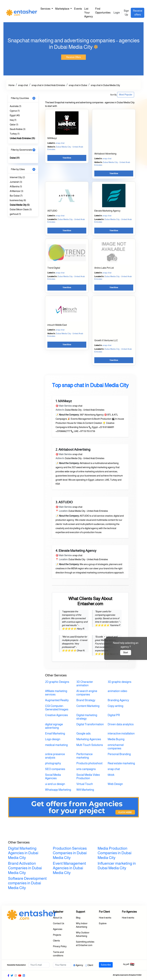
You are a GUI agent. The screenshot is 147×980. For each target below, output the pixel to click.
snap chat (23, 85)
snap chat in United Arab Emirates (48, 85)
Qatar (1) (14, 125)
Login (117, 13)
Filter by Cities (18, 169)
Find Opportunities (103, 11)
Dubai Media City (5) (20, 205)
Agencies (58, 929)
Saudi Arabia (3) (18, 129)
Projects (57, 935)
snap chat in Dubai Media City (105, 85)
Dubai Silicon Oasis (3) (21, 209)
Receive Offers (73, 57)
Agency (79, 965)
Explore (103, 923)
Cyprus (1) (15, 111)
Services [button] (46, 9)
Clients (56, 941)
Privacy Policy (60, 946)
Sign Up (126, 13)
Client (90, 965)
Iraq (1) (13, 120)
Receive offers (138, 13)
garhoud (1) (15, 214)
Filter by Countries (20, 98)
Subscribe (106, 965)
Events (78, 9)
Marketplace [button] (63, 9)
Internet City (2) (17, 177)
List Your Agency (89, 13)
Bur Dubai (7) (16, 196)
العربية (129, 964)
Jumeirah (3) (16, 182)
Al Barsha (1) (16, 187)
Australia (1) (16, 106)
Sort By (113, 95)
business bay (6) (18, 200)
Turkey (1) (15, 134)
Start (126, 652)
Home (11, 85)
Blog (78, 918)
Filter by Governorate (21, 150)
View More (67, 158)
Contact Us (59, 923)
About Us (58, 918)
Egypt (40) (15, 115)
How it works (105, 918)
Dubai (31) (15, 158)
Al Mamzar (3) (17, 191)
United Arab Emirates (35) (22, 138)
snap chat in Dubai (78, 85)
